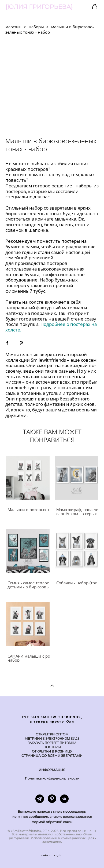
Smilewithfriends (48, 360)
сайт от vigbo (52, 855)
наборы (36, 27)
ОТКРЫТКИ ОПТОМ (52, 734)
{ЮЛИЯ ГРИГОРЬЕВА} (39, 7)
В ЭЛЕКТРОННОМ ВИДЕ (61, 738)
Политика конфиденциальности (52, 778)
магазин (13, 27)
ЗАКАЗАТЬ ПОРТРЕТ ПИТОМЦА (52, 743)
